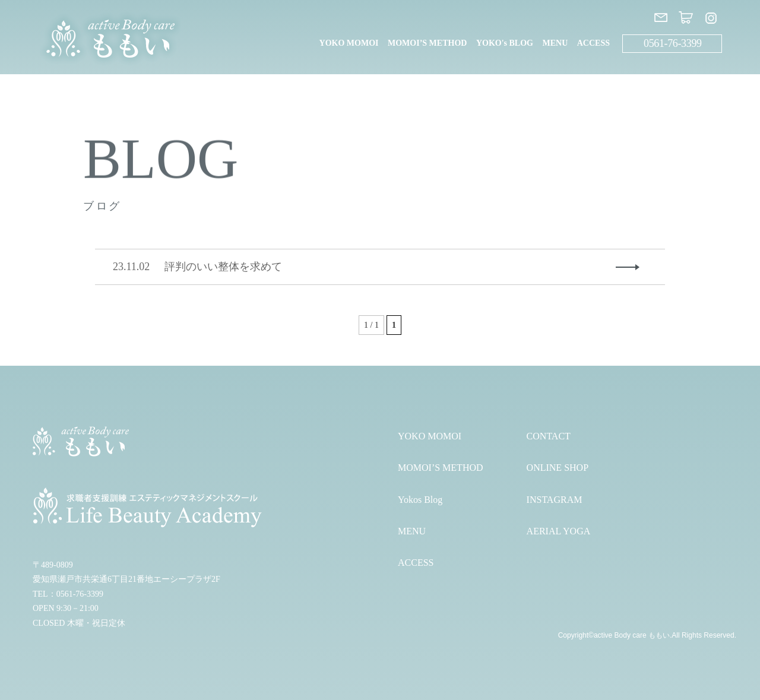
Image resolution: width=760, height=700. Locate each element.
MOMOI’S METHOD (427, 43)
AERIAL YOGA (559, 531)
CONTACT (549, 436)
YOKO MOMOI (349, 43)
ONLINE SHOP (558, 468)
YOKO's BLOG (505, 43)
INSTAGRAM (555, 500)
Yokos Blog (420, 500)
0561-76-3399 (673, 43)
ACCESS (593, 43)
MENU (555, 43)
